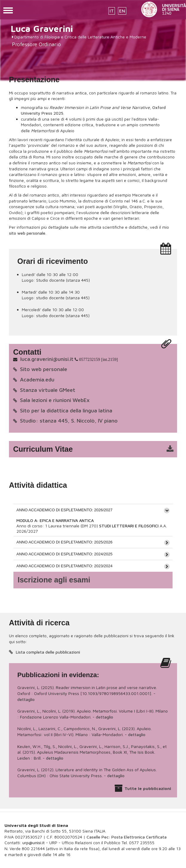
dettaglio (26, 699)
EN (122, 11)
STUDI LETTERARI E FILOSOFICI (129, 526)
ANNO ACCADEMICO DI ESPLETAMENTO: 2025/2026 (64, 542)
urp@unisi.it (34, 843)
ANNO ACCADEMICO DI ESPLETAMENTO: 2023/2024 (64, 566)
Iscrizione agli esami (54, 580)
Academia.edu (37, 380)
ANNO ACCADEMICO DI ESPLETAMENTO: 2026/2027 (64, 510)
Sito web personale (44, 369)
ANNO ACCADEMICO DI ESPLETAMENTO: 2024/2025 (64, 554)
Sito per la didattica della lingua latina (66, 410)
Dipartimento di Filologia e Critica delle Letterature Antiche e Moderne (80, 37)
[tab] (93, 510)
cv (97, 449)
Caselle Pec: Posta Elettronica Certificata (127, 837)
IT (112, 11)
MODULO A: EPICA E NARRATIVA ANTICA (55, 520)
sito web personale (27, 233)
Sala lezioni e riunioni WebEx (55, 400)
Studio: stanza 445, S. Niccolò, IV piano (69, 421)
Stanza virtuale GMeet (48, 390)
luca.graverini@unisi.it (47, 359)
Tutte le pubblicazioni (148, 788)
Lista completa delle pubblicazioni (48, 652)
